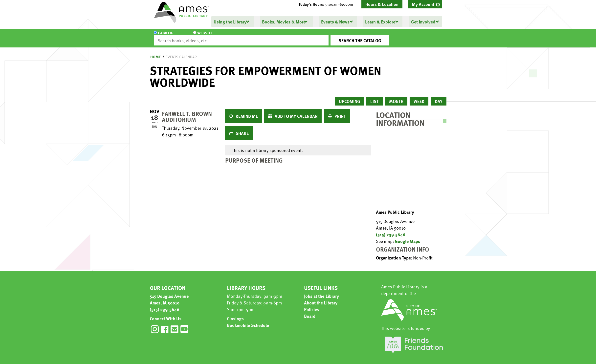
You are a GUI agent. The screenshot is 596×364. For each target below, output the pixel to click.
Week (419, 97)
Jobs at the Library (322, 291)
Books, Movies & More (284, 22)
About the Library (321, 298)
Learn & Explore (380, 22)
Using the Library (230, 22)
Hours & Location (382, 4)
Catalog (166, 36)
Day (439, 97)
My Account (423, 4)
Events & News (335, 22)
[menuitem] (425, 4)
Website (195, 36)
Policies (312, 305)
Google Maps (408, 237)
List (375, 97)
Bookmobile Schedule (248, 321)
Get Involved (423, 22)
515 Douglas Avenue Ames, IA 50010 (169, 295)
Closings (235, 314)
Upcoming (350, 97)
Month (396, 97)
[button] (328, 4)
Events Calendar (181, 52)
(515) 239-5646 (391, 230)
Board (310, 311)
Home (155, 52)
